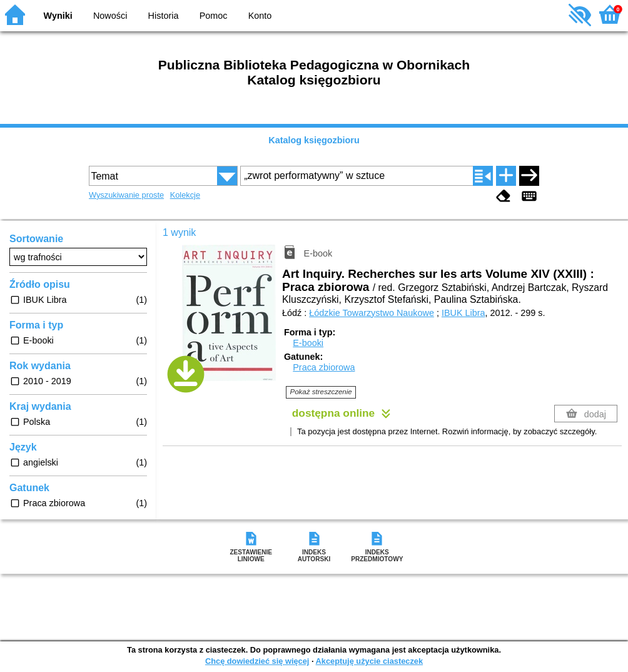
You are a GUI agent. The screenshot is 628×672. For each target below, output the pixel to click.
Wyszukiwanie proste (126, 195)
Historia (164, 16)
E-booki (308, 343)
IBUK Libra (463, 313)
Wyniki (58, 16)
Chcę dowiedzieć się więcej (257, 661)
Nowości (110, 16)
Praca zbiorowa (324, 367)
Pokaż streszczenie (321, 392)
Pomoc (214, 16)
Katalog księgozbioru (314, 140)
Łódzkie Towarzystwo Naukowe (372, 313)
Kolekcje (185, 195)
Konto (260, 16)
